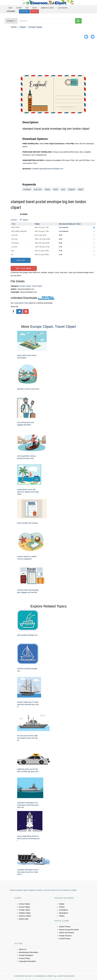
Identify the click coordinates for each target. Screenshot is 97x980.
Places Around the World (69, 930)
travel (56, 189)
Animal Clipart (25, 907)
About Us (23, 949)
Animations (64, 910)
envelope (27, 189)
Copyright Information (27, 961)
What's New (24, 919)
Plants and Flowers (67, 933)
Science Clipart (25, 916)
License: (14, 220)
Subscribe (24, 11)
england (71, 189)
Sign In (35, 11)
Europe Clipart (35, 27)
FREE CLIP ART (15, 227)
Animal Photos (65, 939)
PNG (27, 8)
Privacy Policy (25, 958)
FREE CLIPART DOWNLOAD (19, 231)
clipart (81, 189)
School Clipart (25, 904)
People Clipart (25, 910)
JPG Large (14, 239)
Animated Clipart (47, 8)
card (63, 189)
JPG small (14, 247)
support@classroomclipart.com (51, 169)
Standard (25, 220)
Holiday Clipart (25, 913)
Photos (62, 907)
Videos (62, 916)
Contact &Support (26, 955)
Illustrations (64, 913)
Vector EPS (14, 235)
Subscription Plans (21, 303)
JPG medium (15, 243)
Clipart (19, 8)
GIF (12, 255)
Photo (35, 8)
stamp (47, 189)
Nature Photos (65, 927)
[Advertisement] (48, 58)
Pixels (37, 224)
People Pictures (65, 936)
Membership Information (29, 952)
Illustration (63, 8)
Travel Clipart (37, 286)
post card (38, 189)
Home (10, 8)
